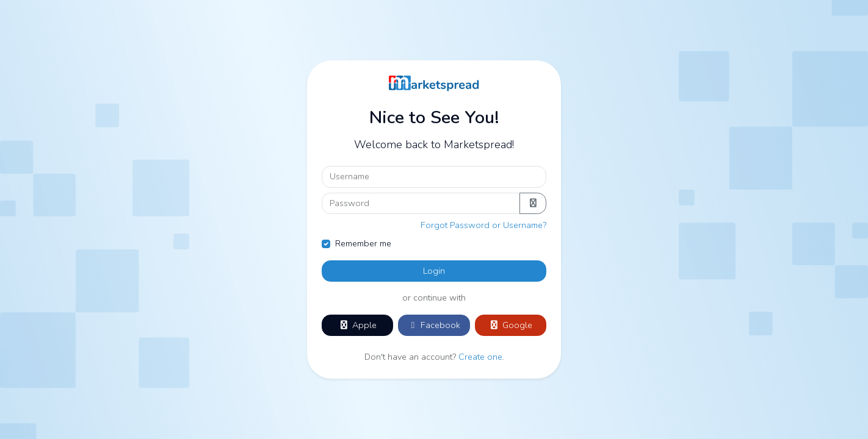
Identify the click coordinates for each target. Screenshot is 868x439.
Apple (358, 325)
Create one (480, 357)
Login (434, 271)
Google (511, 325)
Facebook (434, 325)
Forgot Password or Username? (483, 225)
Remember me (363, 243)
